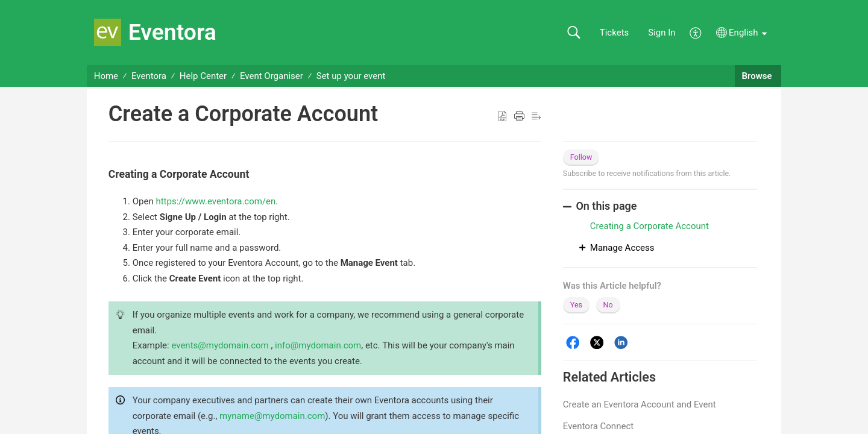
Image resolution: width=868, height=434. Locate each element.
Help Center (203, 76)
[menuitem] (696, 32)
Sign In (662, 33)
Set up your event (351, 76)
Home (106, 76)
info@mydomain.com (318, 345)
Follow (581, 157)
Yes (576, 305)
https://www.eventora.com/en (215, 201)
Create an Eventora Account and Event (640, 404)
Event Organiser (272, 76)
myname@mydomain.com (272, 416)
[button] (574, 33)
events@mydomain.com (220, 345)
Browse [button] (758, 76)
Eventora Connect (598, 426)
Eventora (149, 76)
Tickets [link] (615, 33)
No (608, 305)
